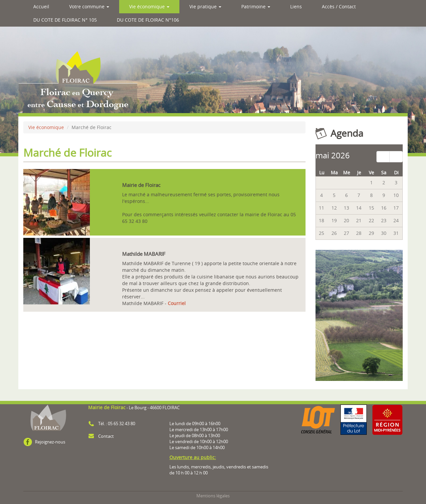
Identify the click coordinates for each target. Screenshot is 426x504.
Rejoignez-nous (50, 442)
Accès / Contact (339, 6)
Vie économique (149, 6)
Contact (106, 436)
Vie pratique (205, 6)
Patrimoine (256, 6)
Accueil (41, 6)
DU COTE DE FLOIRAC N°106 (148, 20)
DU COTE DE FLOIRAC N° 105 (65, 20)
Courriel (177, 303)
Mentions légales (213, 496)
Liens (296, 6)
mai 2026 (333, 155)
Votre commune (89, 6)
